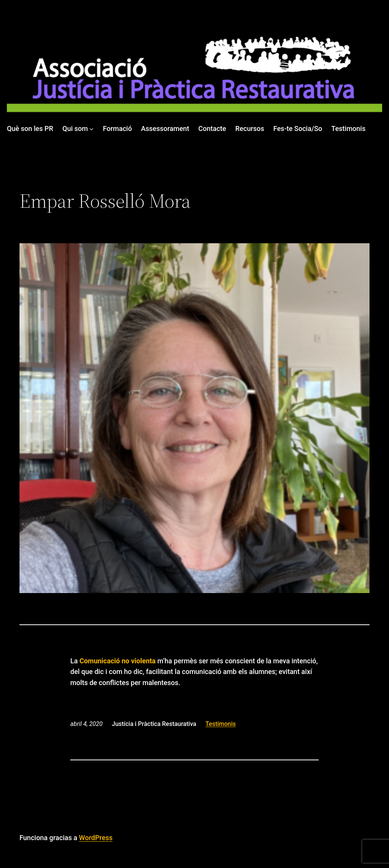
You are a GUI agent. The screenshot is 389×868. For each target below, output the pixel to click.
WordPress (96, 838)
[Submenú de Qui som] (92, 129)
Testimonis (221, 724)
